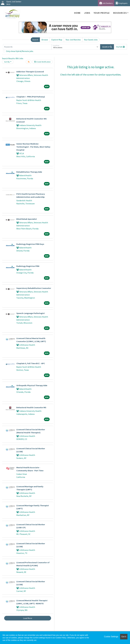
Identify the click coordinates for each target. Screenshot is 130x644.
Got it (124, 637)
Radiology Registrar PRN (28, 266)
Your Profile (102, 13)
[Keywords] (27, 47)
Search (35, 40)
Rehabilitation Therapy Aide (29, 172)
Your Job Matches (73, 40)
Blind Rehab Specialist (27, 219)
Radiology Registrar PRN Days (30, 244)
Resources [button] (120, 13)
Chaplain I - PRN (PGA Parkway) (31, 97)
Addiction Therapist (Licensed (30, 72)
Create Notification (42, 62)
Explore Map (57, 40)
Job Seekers (106, 3)
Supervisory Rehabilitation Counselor (34, 288)
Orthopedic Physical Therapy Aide (32, 385)
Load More (28, 618)
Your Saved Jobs (91, 40)
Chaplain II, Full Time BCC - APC (31, 363)
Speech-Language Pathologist (31, 313)
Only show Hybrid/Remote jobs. (20, 51)
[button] (120, 47)
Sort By (7, 62)
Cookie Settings (111, 637)
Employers (122, 3)
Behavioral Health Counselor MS (31, 407)
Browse (45, 40)
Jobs (87, 13)
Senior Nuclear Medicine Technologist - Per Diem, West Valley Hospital (33, 147)
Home (77, 13)
